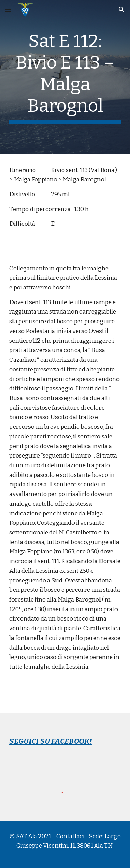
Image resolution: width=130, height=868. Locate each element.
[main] (65, 77)
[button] (8, 10)
